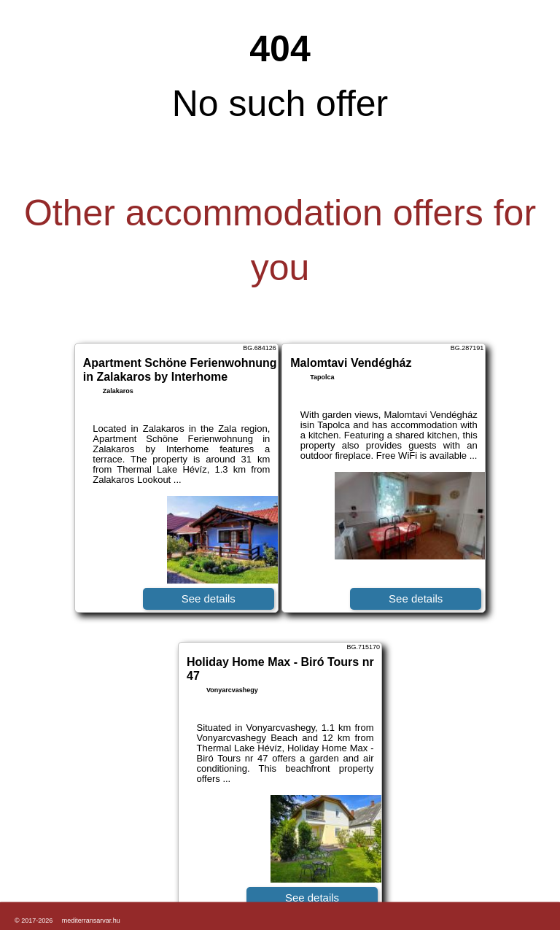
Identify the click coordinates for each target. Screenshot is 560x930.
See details (209, 598)
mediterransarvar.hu (91, 921)
